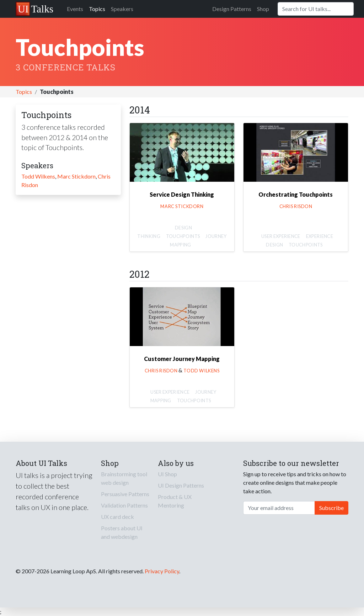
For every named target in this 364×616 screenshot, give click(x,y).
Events (75, 9)
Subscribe (331, 508)
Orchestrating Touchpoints (296, 194)
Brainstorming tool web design (124, 478)
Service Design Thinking (182, 194)
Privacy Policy (162, 571)
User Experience (281, 236)
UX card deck (117, 517)
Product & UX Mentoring (175, 501)
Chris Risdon (296, 206)
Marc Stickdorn (76, 176)
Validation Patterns (124, 505)
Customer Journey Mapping (182, 359)
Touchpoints (183, 236)
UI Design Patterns (181, 485)
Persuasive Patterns (125, 494)
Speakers (122, 9)
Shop (263, 9)
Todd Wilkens (38, 176)
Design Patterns (232, 9)
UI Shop (167, 474)
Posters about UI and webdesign (122, 532)
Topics (97, 9)
